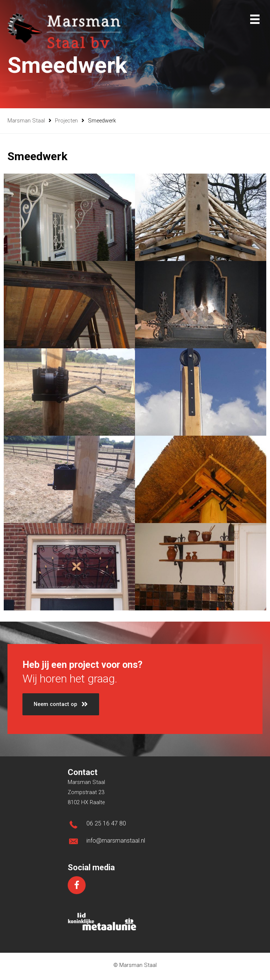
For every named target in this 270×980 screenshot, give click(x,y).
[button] (61, 704)
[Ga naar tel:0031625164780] (135, 826)
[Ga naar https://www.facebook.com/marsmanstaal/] (77, 885)
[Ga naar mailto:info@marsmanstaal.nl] (135, 843)
